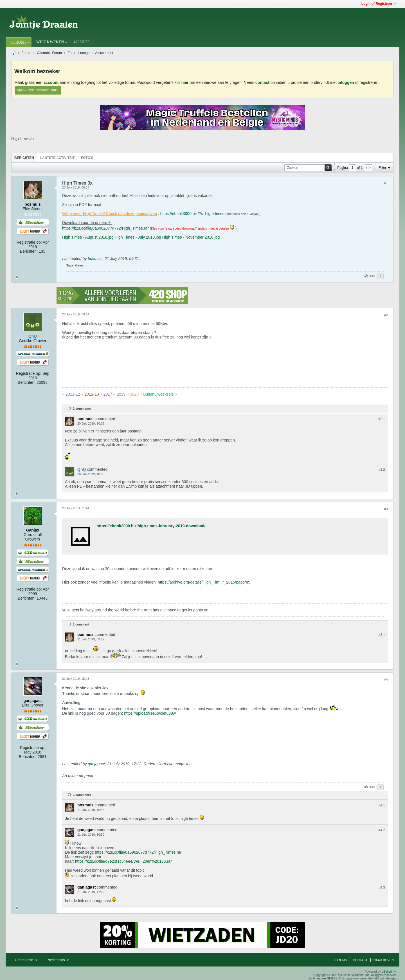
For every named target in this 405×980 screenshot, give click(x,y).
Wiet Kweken (50, 42)
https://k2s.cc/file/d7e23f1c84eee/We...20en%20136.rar (123, 861)
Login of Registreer (379, 4)
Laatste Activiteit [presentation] (58, 158)
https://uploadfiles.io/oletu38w (150, 713)
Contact (360, 960)
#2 (386, 315)
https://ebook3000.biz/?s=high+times (192, 214)
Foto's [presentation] (87, 158)
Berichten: (29, 251)
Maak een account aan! (37, 90)
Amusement (104, 53)
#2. (382, 419)
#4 (386, 680)
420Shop (81, 42)
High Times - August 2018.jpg (88, 237)
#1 (386, 183)
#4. (382, 805)
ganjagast (96, 764)
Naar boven (384, 960)
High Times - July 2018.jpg (138, 237)
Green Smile (26, 960)
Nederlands (58, 960)
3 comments (82, 795)
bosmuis (95, 259)
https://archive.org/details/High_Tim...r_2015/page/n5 (204, 582)
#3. (382, 635)
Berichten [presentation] (24, 158)
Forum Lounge (78, 53)
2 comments (82, 409)
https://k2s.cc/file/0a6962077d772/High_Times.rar (105, 228)
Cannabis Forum (49, 53)
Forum (26, 53)
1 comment (81, 624)
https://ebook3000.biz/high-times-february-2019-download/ (151, 526)
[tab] (24, 158)
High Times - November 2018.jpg (191, 237)
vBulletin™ (389, 972)
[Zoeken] (308, 168)
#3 (386, 509)
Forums (19, 42)
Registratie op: (29, 242)
